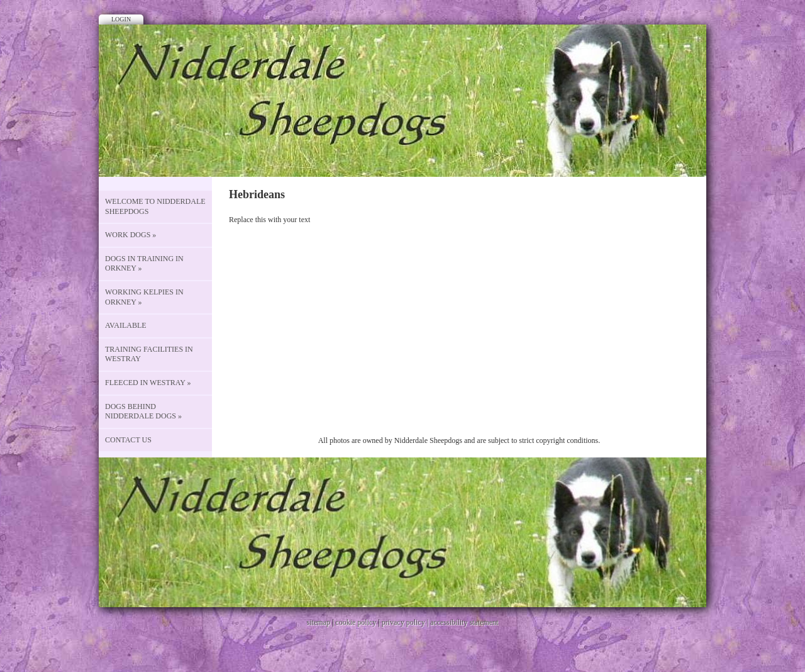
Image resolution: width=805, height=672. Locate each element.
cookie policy (356, 622)
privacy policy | (406, 622)
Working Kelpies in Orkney (144, 297)
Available (126, 325)
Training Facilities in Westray (149, 354)
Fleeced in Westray (148, 383)
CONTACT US (128, 440)
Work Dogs (130, 235)
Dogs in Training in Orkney (144, 264)
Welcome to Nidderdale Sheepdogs (155, 206)
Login (121, 19)
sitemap (319, 622)
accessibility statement (464, 622)
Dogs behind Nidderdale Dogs (143, 412)
